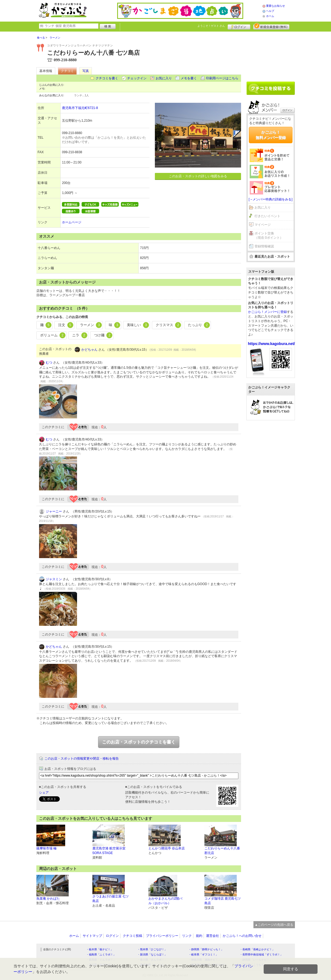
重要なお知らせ (276, 6)
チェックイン (137, 78)
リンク (187, 936)
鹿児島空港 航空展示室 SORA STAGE (109, 851)
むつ (49, 363)
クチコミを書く (107, 78)
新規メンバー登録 (271, 26)
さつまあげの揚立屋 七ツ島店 (111, 899)
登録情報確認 (264, 246)
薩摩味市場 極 (46, 848)
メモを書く (189, 78)
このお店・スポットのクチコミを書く (139, 742)
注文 (66, 325)
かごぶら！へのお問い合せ (242, 936)
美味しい (138, 325)
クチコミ (67, 71)
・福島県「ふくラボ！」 (101, 955)
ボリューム (53, 335)
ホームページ (72, 222)
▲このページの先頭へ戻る (274, 925)
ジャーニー (54, 511)
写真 (86, 71)
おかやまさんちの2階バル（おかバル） (165, 901)
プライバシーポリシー (162, 936)
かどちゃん (89, 350)
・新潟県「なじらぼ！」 (152, 955)
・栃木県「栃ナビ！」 (100, 949)
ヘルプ (270, 11)
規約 (199, 936)
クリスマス (168, 325)
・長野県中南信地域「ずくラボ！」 (261, 955)
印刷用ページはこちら (222, 78)
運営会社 (212, 936)
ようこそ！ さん (211, 26)
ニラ (80, 335)
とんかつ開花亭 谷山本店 (167, 848)
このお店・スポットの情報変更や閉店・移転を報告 (82, 759)
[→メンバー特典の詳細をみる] (271, 199)
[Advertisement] (271, 54)
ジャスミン (54, 579)
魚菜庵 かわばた (48, 899)
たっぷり (199, 325)
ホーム (270, 16)
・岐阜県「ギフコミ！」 (203, 955)
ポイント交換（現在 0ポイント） (269, 236)
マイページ (263, 225)
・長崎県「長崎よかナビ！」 (257, 949)
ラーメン (91, 325)
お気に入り (164, 78)
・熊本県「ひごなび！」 (152, 949)
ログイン (239, 26)
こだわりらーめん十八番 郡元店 (222, 851)
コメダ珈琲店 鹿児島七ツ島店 (223, 901)
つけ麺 (103, 335)
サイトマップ (92, 936)
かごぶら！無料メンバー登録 (271, 135)
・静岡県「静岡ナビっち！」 (206, 949)
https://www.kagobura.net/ (272, 344)
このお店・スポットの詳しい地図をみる (198, 176)
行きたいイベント (267, 216)
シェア (44, 793)
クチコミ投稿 (133, 936)
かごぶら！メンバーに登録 (267, 312)
